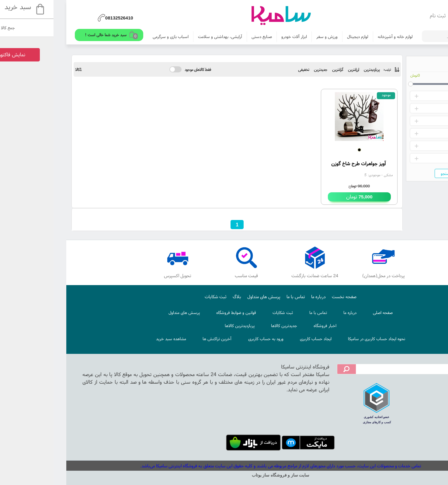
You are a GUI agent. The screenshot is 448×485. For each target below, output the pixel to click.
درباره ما (262, 297)
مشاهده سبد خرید (115, 339)
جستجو (390, 173)
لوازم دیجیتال (301, 37)
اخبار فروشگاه (268, 326)
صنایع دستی (205, 37)
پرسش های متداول (207, 297)
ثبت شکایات (159, 297)
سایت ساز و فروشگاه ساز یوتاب (224, 475)
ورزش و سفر (270, 37)
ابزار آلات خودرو (238, 37)
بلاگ (180, 297)
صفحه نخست (288, 297)
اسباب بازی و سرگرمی (114, 37)
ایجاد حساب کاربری (259, 339)
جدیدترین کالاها (227, 326)
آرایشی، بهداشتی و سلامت (163, 37)
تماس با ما (239, 297)
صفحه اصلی (326, 312)
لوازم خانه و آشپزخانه (339, 37)
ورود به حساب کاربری (209, 339)
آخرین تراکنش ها (160, 339)
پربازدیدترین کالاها (183, 326)
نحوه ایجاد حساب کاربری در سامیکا (320, 339)
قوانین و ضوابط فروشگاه (180, 312)
